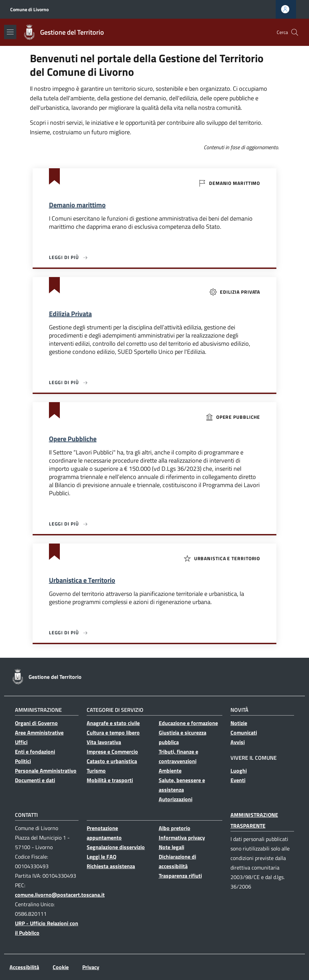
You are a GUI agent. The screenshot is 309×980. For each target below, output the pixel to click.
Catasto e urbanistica (112, 761)
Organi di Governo (36, 723)
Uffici (21, 742)
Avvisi (238, 742)
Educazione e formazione (188, 723)
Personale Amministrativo (46, 771)
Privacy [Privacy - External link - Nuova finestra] (91, 967)
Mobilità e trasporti (110, 780)
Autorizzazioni (176, 799)
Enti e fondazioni (35, 752)
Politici (23, 761)
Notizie (239, 723)
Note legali (171, 847)
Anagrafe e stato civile (113, 723)
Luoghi (239, 771)
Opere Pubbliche (73, 439)
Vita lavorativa (104, 742)
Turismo (96, 771)
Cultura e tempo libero (113, 733)
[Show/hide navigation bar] (10, 32)
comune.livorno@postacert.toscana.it (60, 895)
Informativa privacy (182, 838)
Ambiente (170, 771)
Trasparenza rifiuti (180, 876)
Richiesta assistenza (111, 866)
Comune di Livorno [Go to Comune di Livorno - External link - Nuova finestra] (29, 9)
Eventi (238, 780)
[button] (295, 32)
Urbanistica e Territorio (82, 580)
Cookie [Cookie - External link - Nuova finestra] (61, 967)
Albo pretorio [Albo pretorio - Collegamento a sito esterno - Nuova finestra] (175, 828)
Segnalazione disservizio (116, 847)
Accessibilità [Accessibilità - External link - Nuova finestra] (24, 967)
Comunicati (244, 733)
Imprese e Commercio (112, 752)
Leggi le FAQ (101, 857)
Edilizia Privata (70, 314)
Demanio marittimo (77, 205)
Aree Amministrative (39, 733)
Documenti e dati (35, 780)
